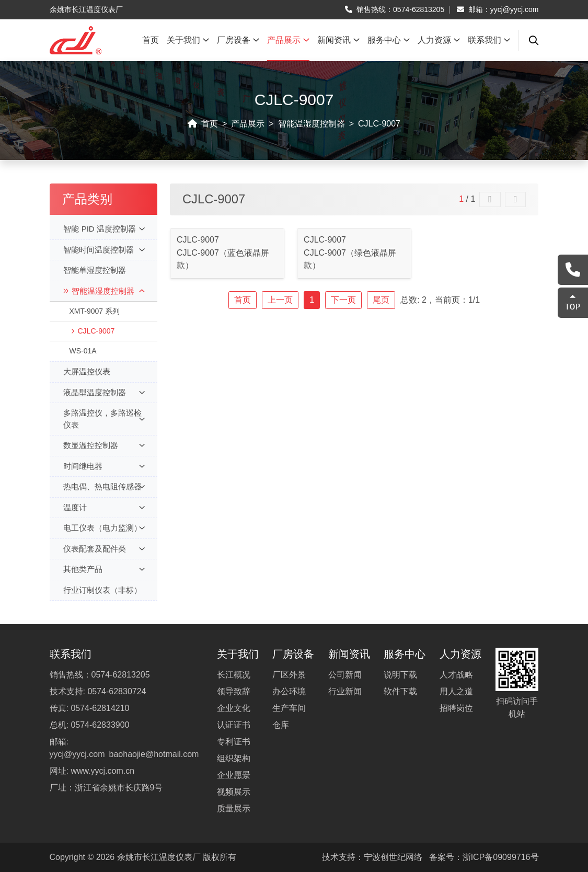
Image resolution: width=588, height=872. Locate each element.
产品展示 (288, 40)
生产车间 (289, 708)
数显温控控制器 (104, 446)
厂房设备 (238, 40)
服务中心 (389, 40)
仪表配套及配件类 (104, 549)
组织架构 (234, 758)
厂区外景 (289, 675)
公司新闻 (345, 675)
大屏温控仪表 (87, 371)
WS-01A (83, 351)
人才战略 (456, 675)
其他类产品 (104, 570)
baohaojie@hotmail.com (154, 754)
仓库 (281, 725)
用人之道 (456, 691)
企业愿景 (234, 775)
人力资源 (439, 40)
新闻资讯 (338, 40)
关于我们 (188, 40)
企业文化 (234, 708)
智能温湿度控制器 (312, 124)
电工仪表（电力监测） (104, 528)
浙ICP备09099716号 (501, 857)
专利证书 (234, 742)
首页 (151, 40)
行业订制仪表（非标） (102, 590)
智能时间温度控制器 (104, 250)
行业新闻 (345, 691)
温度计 (104, 508)
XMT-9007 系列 (94, 311)
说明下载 (400, 675)
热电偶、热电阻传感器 (104, 487)
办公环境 (289, 691)
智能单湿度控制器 (95, 270)
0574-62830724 (117, 691)
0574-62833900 (100, 725)
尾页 (381, 300)
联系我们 (489, 40)
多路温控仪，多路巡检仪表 (104, 419)
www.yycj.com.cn (102, 771)
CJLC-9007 (379, 124)
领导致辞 (234, 691)
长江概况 (234, 675)
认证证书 (234, 725)
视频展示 (234, 792)
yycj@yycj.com (515, 9)
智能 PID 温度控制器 (104, 229)
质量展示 (234, 808)
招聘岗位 (456, 708)
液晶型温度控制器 (104, 393)
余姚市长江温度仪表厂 (159, 857)
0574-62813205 (419, 9)
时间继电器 (104, 467)
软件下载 (400, 691)
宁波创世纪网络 (393, 857)
